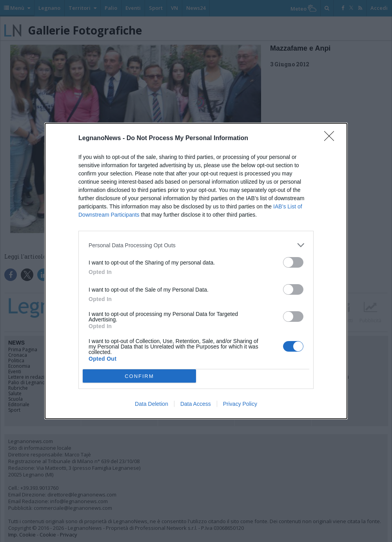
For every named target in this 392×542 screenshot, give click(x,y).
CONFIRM (139, 376)
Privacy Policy (240, 404)
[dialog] (196, 271)
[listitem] (196, 245)
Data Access (196, 404)
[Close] (332, 139)
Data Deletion (152, 404)
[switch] (293, 262)
